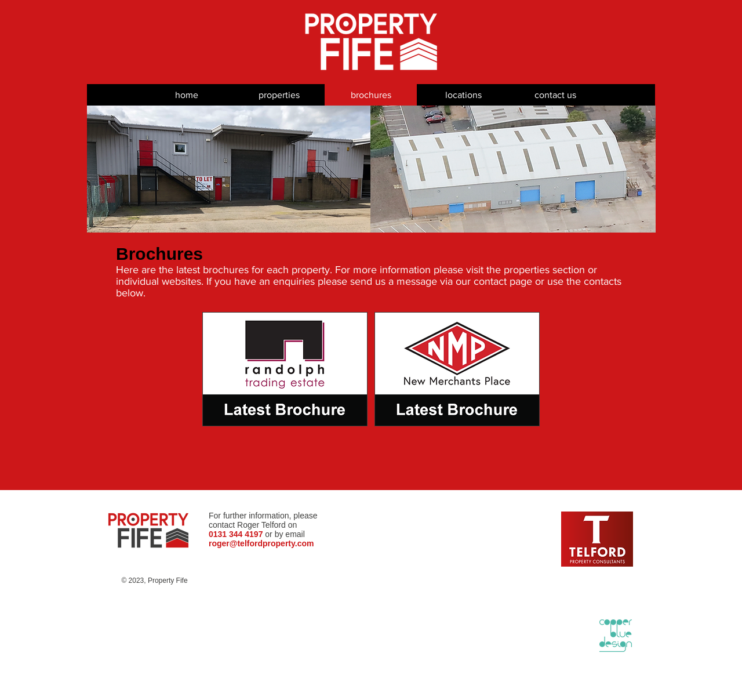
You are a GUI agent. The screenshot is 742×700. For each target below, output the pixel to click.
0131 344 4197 (236, 534)
